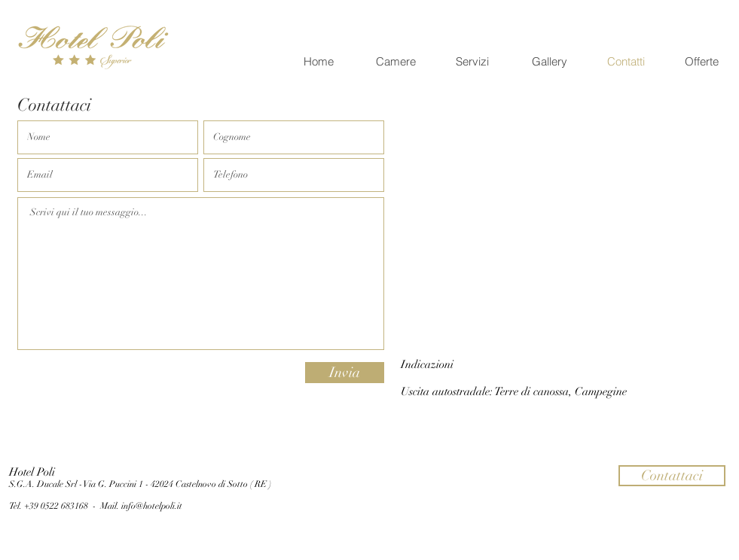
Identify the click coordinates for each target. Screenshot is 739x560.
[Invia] (345, 373)
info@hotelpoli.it (152, 506)
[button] (672, 476)
